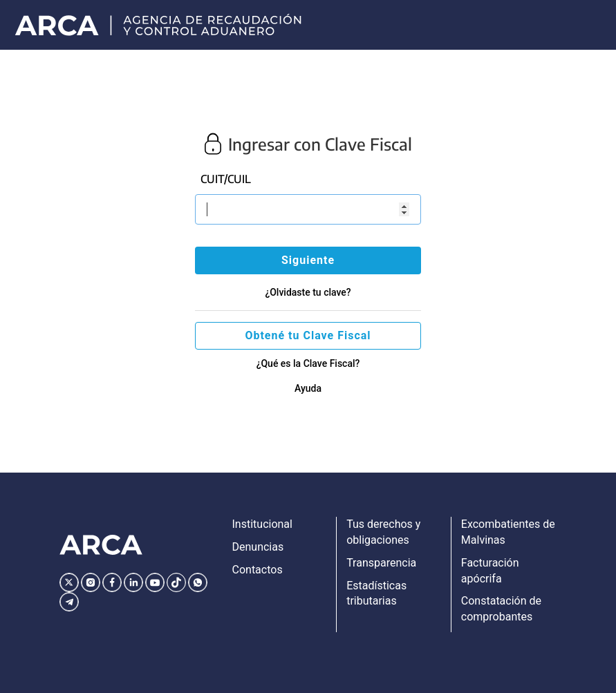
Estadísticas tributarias (376, 594)
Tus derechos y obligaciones (383, 532)
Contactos (258, 570)
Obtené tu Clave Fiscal (308, 335)
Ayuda (308, 388)
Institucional (262, 524)
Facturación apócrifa (490, 571)
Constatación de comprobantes (501, 609)
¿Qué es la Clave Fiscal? (308, 363)
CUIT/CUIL (226, 179)
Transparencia (381, 563)
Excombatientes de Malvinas (508, 532)
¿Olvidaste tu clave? (308, 292)
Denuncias (258, 547)
